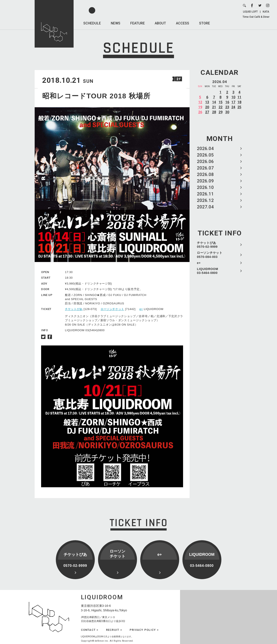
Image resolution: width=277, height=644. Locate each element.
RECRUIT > (114, 630)
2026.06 (205, 161)
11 (239, 97)
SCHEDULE (92, 23)
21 (214, 107)
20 (207, 107)
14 (214, 102)
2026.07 (205, 168)
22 (221, 107)
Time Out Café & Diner (256, 17)
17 (233, 102)
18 (239, 102)
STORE (205, 23)
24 (233, 107)
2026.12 (205, 200)
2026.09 (205, 181)
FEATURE (138, 23)
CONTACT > (90, 630)
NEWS (116, 23)
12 (200, 102)
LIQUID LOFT (250, 12)
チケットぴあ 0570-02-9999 (207, 245)
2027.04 (205, 207)
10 (233, 97)
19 (200, 107)
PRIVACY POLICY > (144, 630)
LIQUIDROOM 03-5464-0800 (208, 271)
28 (214, 112)
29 (221, 112)
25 (239, 107)
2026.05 (205, 155)
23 (227, 107)
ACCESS (183, 23)
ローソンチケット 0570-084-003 (210, 255)
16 (227, 102)
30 (227, 112)
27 (207, 112)
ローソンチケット (112, 309)
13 (207, 102)
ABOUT (160, 23)
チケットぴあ (74, 309)
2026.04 (205, 149)
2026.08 (205, 174)
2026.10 (205, 187)
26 (200, 112)
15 (221, 102)
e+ (199, 263)
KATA (266, 12)
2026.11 (205, 194)
